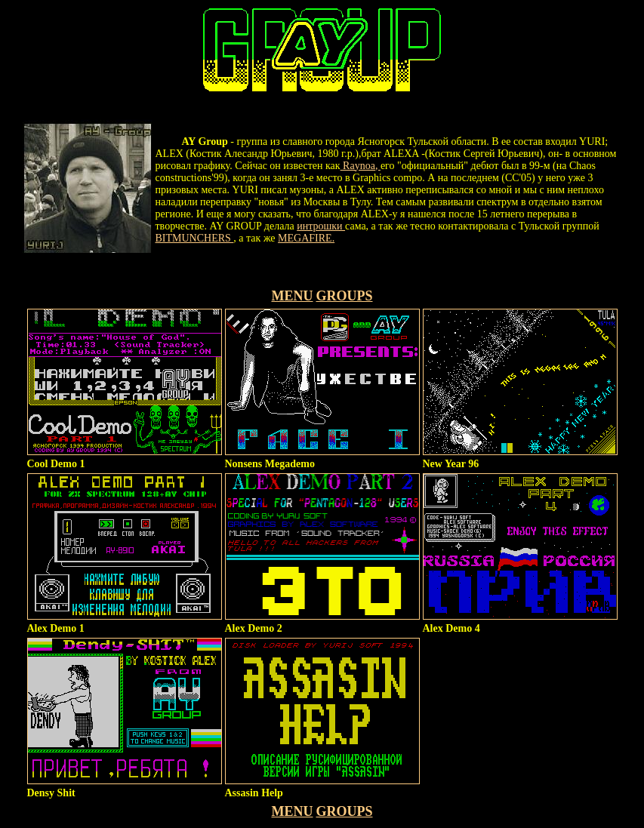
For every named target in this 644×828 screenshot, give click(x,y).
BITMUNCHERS (195, 238)
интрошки (321, 226)
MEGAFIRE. (306, 238)
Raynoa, (361, 166)
